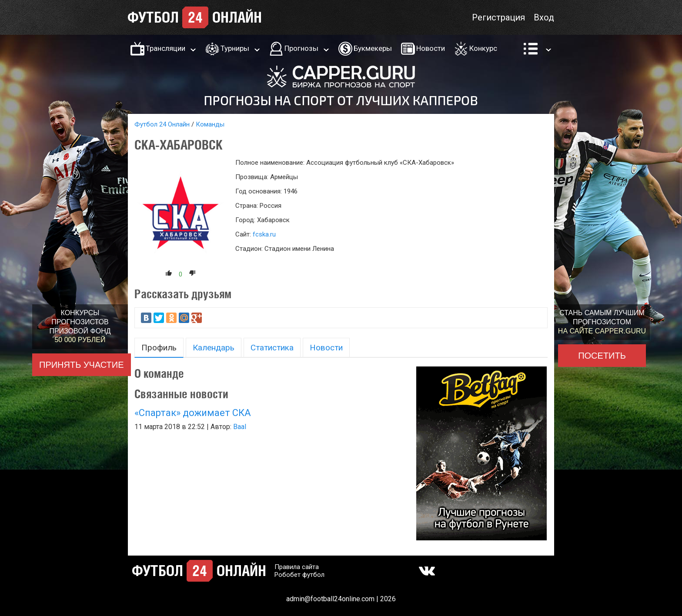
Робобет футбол (299, 575)
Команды (210, 124)
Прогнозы (301, 48)
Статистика (272, 348)
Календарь (214, 348)
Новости (431, 48)
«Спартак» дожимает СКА (193, 413)
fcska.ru (264, 234)
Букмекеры (373, 48)
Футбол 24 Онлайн (162, 124)
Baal (240, 427)
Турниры (235, 48)
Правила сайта (297, 567)
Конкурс (483, 48)
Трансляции (165, 48)
